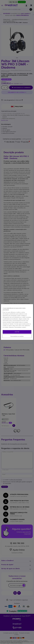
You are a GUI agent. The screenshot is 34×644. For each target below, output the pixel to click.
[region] (17, 322)
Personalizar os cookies (17, 336)
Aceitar (17, 332)
